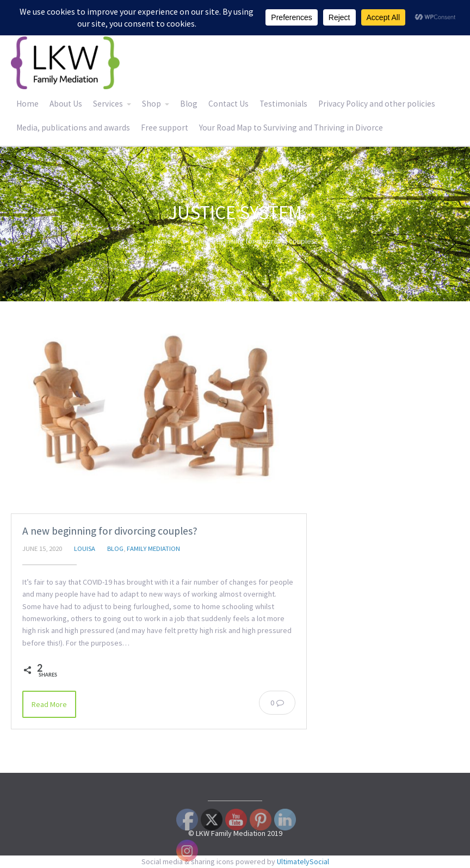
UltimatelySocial (303, 861)
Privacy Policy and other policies (377, 104)
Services (108, 104)
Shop (151, 104)
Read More (49, 704)
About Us (66, 104)
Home (27, 104)
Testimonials (283, 104)
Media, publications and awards (73, 128)
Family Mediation (153, 548)
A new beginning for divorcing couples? (110, 531)
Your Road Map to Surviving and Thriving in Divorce (291, 128)
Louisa (85, 548)
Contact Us (228, 104)
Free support (165, 128)
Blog (189, 104)
